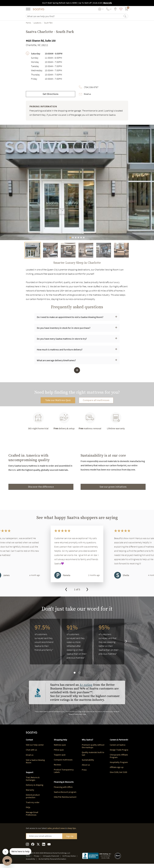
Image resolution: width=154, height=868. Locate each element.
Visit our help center (35, 745)
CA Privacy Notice (69, 856)
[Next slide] (151, 471)
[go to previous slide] (66, 590)
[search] (75, 16)
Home (28, 23)
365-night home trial (38, 421)
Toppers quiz (60, 755)
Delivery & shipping (35, 785)
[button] (77, 317)
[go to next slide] (87, 590)
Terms (28, 856)
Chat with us (31, 750)
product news (59, 828)
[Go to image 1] (70, 238)
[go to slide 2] (79, 673)
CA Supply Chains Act (51, 856)
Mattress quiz (60, 745)
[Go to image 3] (76, 238)
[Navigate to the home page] (38, 9)
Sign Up (70, 836)
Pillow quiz (59, 750)
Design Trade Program (120, 750)
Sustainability (88, 760)
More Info (108, 3)
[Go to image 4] (78, 238)
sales (49, 828)
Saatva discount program (65, 792)
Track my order (33, 802)
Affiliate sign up (117, 767)
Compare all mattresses (96, 400)
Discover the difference (41, 487)
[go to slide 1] (75, 673)
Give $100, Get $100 (118, 772)
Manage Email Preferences (32, 814)
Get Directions (51, 94)
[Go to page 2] (78, 495)
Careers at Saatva (118, 745)
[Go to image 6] (84, 238)
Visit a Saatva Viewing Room (35, 761)
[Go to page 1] (76, 495)
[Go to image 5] (81, 238)
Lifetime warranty (116, 421)
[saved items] (121, 9)
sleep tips (72, 828)
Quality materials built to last (93, 754)
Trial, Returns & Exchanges (33, 779)
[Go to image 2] (73, 238)
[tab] (33, 250)
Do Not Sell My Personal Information (52, 859)
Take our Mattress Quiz (58, 400)
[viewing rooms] (115, 9)
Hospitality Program (119, 762)
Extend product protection (33, 796)
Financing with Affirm (63, 787)
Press (84, 770)
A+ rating (86, 685)
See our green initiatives (113, 487)
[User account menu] (101, 9)
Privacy (37, 856)
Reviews (57, 765)
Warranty (30, 790)
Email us (87, 94)
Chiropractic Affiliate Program (119, 756)
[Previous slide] (3, 471)
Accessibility (31, 859)
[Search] (125, 16)
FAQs (28, 807)
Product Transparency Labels (64, 771)
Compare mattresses (63, 760)
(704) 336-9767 (91, 87)
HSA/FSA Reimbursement (65, 797)
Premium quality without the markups (93, 746)
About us (86, 765)
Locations (37, 23)
